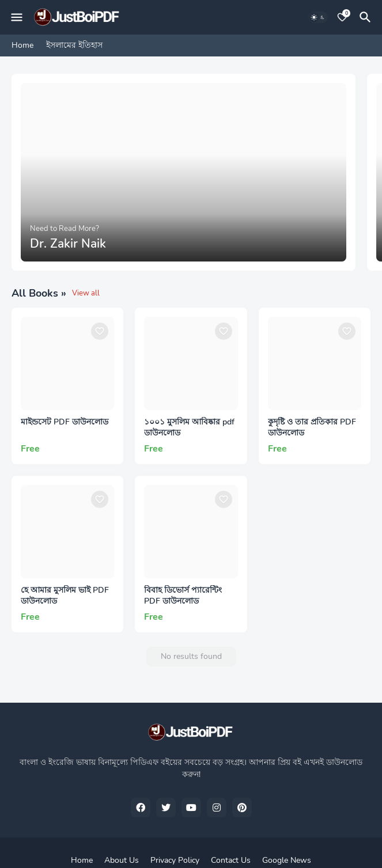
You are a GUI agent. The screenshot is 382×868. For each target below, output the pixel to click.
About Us (122, 860)
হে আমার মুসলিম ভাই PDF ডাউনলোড (65, 596)
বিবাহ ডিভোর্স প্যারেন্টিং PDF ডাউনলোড (183, 596)
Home (22, 45)
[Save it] (100, 331)
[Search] (367, 17)
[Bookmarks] (342, 17)
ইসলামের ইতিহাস (74, 45)
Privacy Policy (175, 860)
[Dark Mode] (318, 17)
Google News (287, 860)
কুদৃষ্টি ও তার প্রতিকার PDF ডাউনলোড (312, 428)
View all (86, 293)
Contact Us (231, 860)
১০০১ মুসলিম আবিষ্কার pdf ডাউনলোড (189, 428)
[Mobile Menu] (17, 17)
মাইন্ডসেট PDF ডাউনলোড (65, 422)
